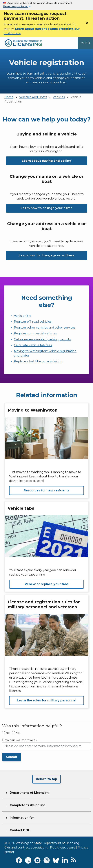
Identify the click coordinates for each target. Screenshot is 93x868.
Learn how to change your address (46, 255)
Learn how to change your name (47, 208)
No (18, 733)
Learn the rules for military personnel (47, 700)
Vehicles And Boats (33, 97)
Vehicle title (23, 316)
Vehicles (59, 97)
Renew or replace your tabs (47, 584)
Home (9, 97)
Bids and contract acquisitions (26, 847)
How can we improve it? (20, 740)
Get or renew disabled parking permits (42, 339)
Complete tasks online (25, 805)
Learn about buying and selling (47, 161)
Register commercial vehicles (35, 333)
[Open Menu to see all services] (85, 43)
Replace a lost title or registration (38, 361)
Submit (12, 757)
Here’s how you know (15, 6)
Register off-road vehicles (33, 322)
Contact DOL (18, 830)
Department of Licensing (27, 792)
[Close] (87, 24)
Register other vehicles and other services (45, 328)
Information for (20, 817)
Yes (8, 733)
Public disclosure (63, 847)
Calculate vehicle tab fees (33, 345)
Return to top (46, 779)
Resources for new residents (46, 490)
